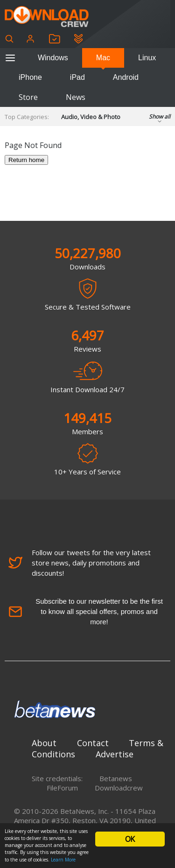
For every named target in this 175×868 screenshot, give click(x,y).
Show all (160, 119)
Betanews (116, 778)
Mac (103, 58)
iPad (77, 77)
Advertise (115, 754)
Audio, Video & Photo (91, 117)
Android (126, 77)
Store (28, 97)
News (76, 97)
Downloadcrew (119, 788)
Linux (147, 58)
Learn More (63, 860)
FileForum (62, 788)
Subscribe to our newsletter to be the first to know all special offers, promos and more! (86, 611)
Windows (53, 58)
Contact (93, 743)
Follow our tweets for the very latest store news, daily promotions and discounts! (80, 563)
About (44, 743)
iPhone (30, 77)
